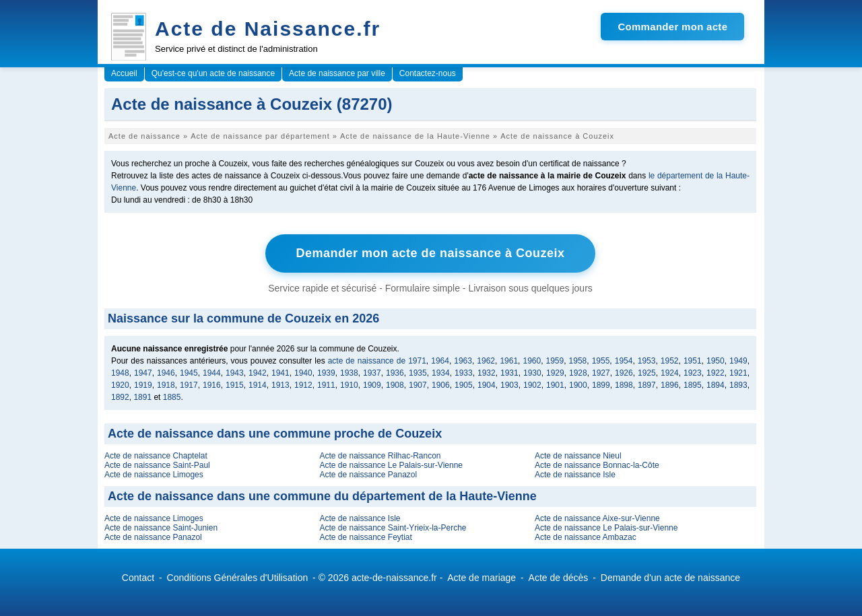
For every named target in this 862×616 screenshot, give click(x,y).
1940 (303, 373)
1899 (601, 385)
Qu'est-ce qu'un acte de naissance (213, 73)
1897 (647, 385)
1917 (189, 385)
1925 (647, 373)
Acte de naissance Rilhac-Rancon (380, 456)
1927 (601, 373)
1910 (349, 385)
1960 (532, 361)
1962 (486, 361)
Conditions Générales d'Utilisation (238, 578)
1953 (647, 361)
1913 (280, 385)
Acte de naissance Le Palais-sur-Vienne (391, 465)
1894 (716, 385)
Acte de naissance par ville (337, 73)
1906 (441, 385)
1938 (349, 373)
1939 (326, 373)
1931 (509, 373)
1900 (578, 385)
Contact (138, 578)
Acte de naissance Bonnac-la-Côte (597, 465)
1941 (280, 373)
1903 (509, 385)
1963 (463, 361)
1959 (555, 361)
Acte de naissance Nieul (578, 456)
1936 (395, 373)
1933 (464, 373)
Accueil (124, 73)
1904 (487, 385)
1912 (303, 385)
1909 (372, 385)
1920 (120, 385)
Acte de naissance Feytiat (365, 537)
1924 (670, 373)
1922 (716, 373)
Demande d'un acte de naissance (670, 578)
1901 (555, 385)
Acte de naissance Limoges (154, 475)
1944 (212, 373)
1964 (440, 361)
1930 (532, 373)
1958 (578, 361)
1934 (441, 373)
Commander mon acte (672, 27)
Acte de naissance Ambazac (586, 537)
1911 (326, 385)
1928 (578, 373)
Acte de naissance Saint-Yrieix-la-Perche (393, 528)
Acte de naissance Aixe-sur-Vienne (597, 518)
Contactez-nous (428, 73)
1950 (716, 361)
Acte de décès (559, 578)
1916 (212, 385)
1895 (693, 385)
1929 (555, 373)
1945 (189, 373)
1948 (120, 373)
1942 (258, 373)
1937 (372, 373)
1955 (601, 361)
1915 (235, 385)
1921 (738, 373)
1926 (624, 373)
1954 (624, 361)
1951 (693, 361)
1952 (670, 361)
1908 (395, 385)
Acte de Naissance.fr (268, 29)
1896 (670, 385)
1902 (532, 385)
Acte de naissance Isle (575, 475)
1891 (142, 397)
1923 (693, 373)
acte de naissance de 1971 (377, 361)
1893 (738, 385)
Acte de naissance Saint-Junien (161, 528)
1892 (120, 397)
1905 (464, 385)
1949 (738, 361)
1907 (418, 385)
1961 (509, 361)
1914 (258, 385)
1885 (172, 397)
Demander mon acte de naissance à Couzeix (430, 253)
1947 (143, 373)
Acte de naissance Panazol (368, 475)
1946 (166, 373)
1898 (624, 385)
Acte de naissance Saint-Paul (157, 465)
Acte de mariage (482, 578)
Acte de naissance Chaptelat (156, 456)
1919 (143, 385)
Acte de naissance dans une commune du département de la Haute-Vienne (322, 496)
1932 (487, 373)
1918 (166, 385)
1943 (235, 373)
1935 (418, 373)
